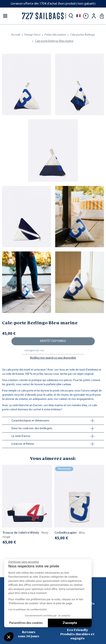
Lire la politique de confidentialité (27, 609)
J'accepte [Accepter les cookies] (70, 623)
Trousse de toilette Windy (25, 535)
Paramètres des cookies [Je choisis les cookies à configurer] (26, 623)
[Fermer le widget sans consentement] (24, 562)
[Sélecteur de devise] (86, 16)
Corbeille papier (70, 533)
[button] (9, 637)
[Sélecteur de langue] (79, 16)
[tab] (53, 421)
